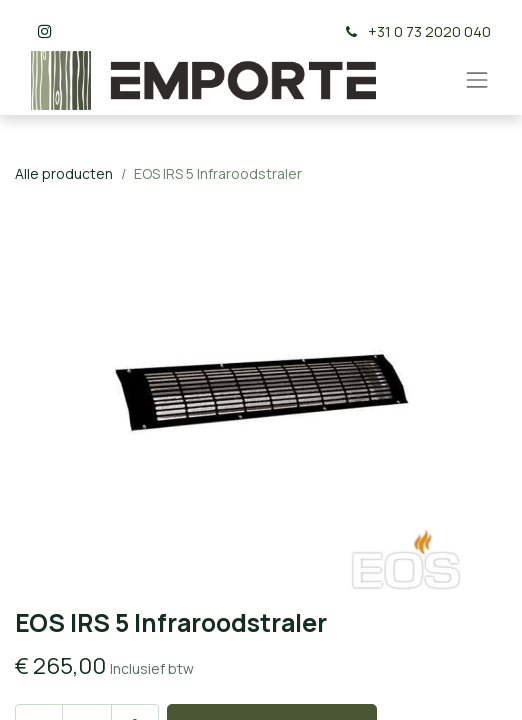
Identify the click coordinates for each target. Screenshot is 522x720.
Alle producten (64, 173)
